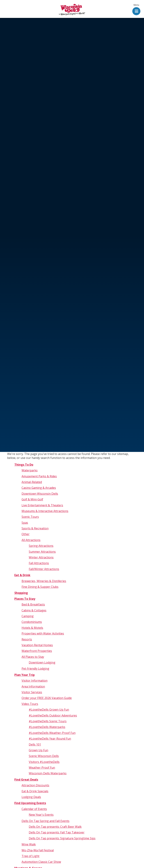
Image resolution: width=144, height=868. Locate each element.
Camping (28, 616)
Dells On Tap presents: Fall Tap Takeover (57, 832)
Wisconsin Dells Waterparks (48, 773)
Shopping (21, 593)
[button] (136, 10)
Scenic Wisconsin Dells (44, 756)
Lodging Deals (31, 797)
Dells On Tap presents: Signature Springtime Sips (62, 838)
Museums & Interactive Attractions (45, 511)
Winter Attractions (41, 557)
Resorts (27, 639)
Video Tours (30, 704)
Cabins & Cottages (34, 610)
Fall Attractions (39, 563)
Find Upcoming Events (30, 803)
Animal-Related (32, 482)
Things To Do (24, 465)
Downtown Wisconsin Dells (40, 494)
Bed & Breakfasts (33, 604)
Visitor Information (35, 681)
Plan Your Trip (25, 675)
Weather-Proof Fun (42, 768)
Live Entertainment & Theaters (42, 505)
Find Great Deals (26, 780)
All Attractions (31, 540)
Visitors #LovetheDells (44, 762)
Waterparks (30, 470)
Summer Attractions (42, 552)
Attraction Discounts (35, 785)
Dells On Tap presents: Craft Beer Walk (55, 827)
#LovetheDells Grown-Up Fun (49, 710)
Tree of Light (30, 856)
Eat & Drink (22, 575)
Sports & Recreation (35, 528)
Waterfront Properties (37, 651)
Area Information (33, 686)
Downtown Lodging (42, 662)
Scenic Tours (30, 517)
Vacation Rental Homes (37, 645)
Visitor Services (32, 692)
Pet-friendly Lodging (35, 669)
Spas (25, 523)
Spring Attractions (41, 546)
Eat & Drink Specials (35, 791)
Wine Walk (29, 844)
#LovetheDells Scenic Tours (48, 721)
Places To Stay (25, 599)
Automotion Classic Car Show (41, 862)
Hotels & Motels (32, 628)
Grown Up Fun (38, 750)
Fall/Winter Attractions (44, 569)
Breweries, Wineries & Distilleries (44, 581)
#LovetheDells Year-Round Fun (50, 739)
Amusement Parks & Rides (39, 476)
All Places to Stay (33, 657)
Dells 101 (35, 744)
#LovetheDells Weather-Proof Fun (52, 733)
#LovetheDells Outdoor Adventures (53, 715)
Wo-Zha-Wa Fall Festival (38, 850)
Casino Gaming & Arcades (39, 488)
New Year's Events (41, 815)
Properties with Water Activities (43, 633)
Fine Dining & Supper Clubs (40, 587)
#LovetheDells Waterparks (47, 727)
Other (26, 534)
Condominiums (32, 622)
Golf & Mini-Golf (32, 499)
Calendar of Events (34, 809)
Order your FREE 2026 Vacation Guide (47, 698)
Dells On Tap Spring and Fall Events (45, 821)
